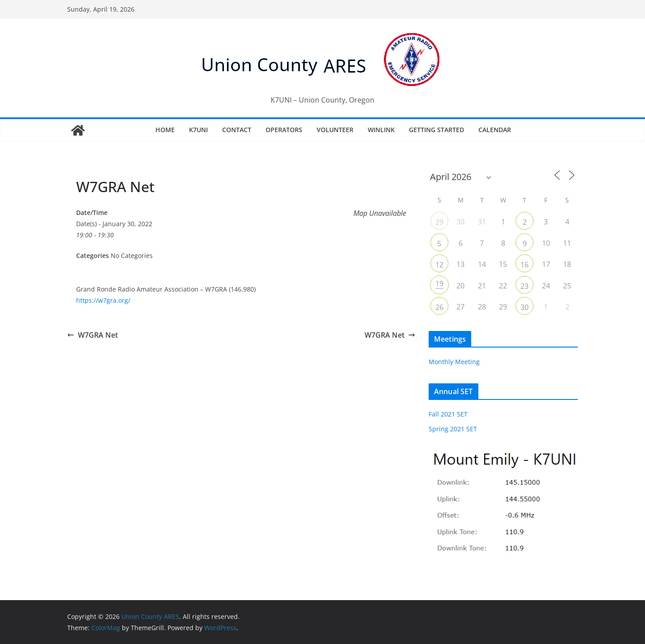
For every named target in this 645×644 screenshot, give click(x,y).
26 (439, 307)
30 (525, 307)
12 (439, 265)
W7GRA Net (92, 335)
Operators (284, 130)
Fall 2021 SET (448, 414)
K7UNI (198, 130)
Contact (237, 130)
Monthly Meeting (454, 362)
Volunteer (335, 130)
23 (525, 286)
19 (439, 283)
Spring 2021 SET (453, 429)
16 (525, 265)
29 (439, 222)
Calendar (495, 130)
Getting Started (436, 130)
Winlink (381, 130)
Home (165, 130)
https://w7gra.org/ (103, 300)
